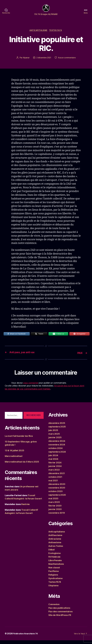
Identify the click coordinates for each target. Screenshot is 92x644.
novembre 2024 (57, 448)
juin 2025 (53, 434)
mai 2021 (53, 484)
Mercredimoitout (14, 460)
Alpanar (26, 62)
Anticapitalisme (38, 34)
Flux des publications (59, 612)
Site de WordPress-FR (60, 619)
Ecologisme (54, 557)
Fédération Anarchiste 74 (26, 637)
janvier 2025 (55, 441)
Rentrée (25, 508)
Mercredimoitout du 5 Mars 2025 (22, 466)
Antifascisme (55, 539)
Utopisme (53, 589)
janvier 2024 (55, 470)
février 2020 (55, 509)
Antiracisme (55, 543)
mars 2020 (54, 506)
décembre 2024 (57, 445)
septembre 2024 (57, 455)
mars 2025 (54, 438)
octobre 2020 (56, 495)
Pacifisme (54, 575)
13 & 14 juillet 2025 (14, 454)
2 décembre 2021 (44, 62)
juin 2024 (53, 459)
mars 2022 (54, 473)
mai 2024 (53, 463)
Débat (52, 553)
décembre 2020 (57, 488)
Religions (53, 578)
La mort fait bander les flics (19, 440)
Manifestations (56, 568)
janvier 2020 (55, 513)
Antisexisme (55, 546)
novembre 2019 (57, 517)
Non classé (54, 571)
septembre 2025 (57, 430)
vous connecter (31, 387)
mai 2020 (53, 502)
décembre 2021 (57, 477)
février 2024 (55, 466)
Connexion (54, 608)
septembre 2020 (57, 499)
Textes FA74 (56, 34)
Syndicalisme (55, 582)
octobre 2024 (55, 452)
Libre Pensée (55, 564)
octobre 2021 (55, 481)
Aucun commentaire (67, 62)
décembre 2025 (57, 427)
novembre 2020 (57, 491)
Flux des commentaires (60, 615)
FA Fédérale (54, 560)
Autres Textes (56, 550)
